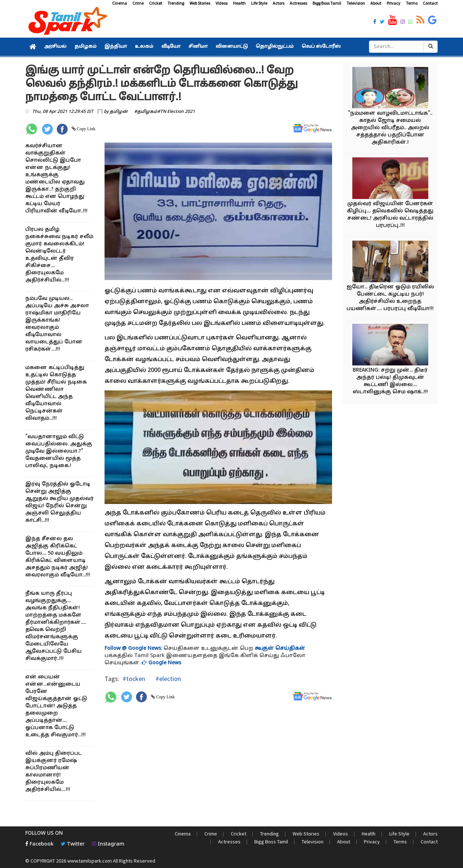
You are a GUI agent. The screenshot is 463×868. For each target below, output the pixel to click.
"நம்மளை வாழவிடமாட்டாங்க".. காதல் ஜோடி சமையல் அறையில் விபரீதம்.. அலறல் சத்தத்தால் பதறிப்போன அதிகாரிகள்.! (390, 128)
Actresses (298, 3)
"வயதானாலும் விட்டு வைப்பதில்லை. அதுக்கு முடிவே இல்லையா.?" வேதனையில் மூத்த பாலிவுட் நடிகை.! (59, 451)
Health (239, 3)
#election (167, 679)
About (376, 3)
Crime (138, 3)
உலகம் (144, 47)
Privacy (394, 3)
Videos (222, 3)
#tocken (134, 679)
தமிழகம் (86, 47)
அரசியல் (55, 47)
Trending (176, 3)
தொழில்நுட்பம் (275, 47)
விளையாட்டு (232, 47)
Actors (279, 3)
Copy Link (86, 129)
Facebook (39, 844)
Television (356, 3)
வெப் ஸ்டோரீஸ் (321, 47)
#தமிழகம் (146, 112)
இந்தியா (116, 47)
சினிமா (198, 47)
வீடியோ (171, 47)
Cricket (156, 3)
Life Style (259, 3)
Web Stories (200, 3)
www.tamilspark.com (90, 861)
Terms (412, 3)
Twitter (73, 844)
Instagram (108, 844)
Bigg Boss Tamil (327, 3)
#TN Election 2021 (176, 112)
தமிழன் (119, 112)
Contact (430, 3)
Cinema (120, 3)
